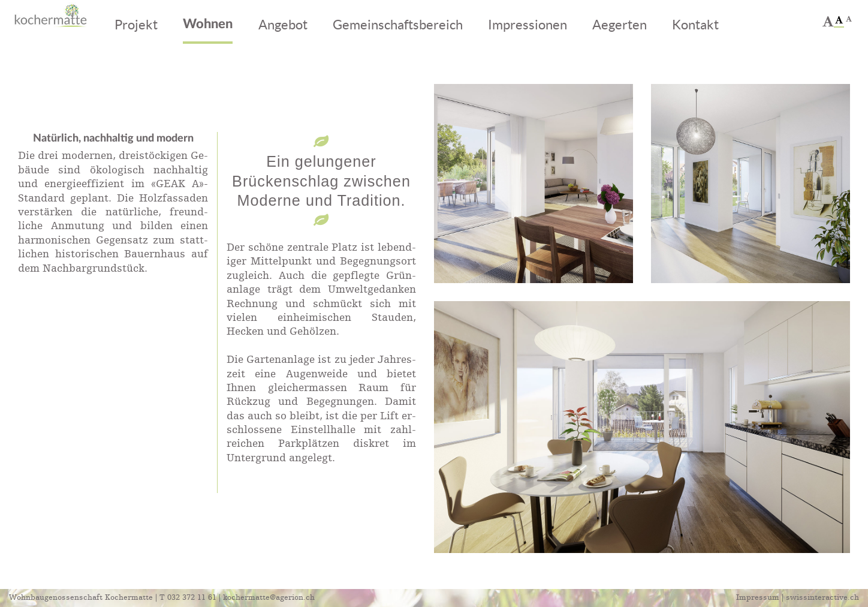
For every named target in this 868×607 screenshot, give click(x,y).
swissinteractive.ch (822, 598)
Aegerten (620, 25)
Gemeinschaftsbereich (398, 25)
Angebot (283, 25)
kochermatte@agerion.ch (269, 598)
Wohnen (208, 24)
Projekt (136, 25)
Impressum (758, 598)
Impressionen (528, 25)
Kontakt (695, 25)
